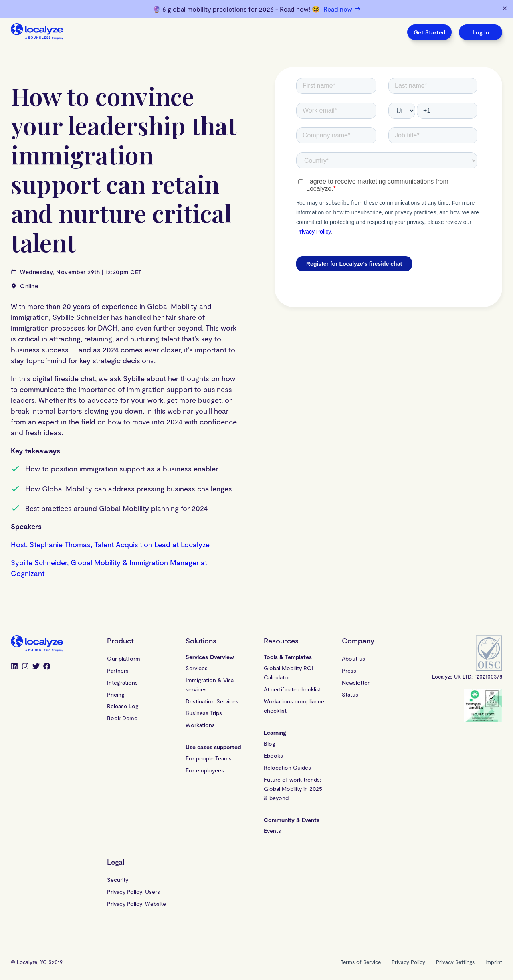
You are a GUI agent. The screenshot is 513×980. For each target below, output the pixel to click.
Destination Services (212, 701)
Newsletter (356, 682)
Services (197, 668)
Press (349, 670)
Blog (270, 743)
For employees (205, 770)
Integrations (122, 682)
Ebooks (273, 755)
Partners (118, 670)
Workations (200, 725)
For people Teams (209, 758)
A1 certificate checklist (292, 689)
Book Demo (122, 718)
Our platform (124, 658)
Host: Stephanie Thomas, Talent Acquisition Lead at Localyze (110, 544)
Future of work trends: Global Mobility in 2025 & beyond (294, 789)
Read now (342, 9)
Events (272, 831)
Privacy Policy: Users (133, 892)
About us (353, 658)
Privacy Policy (408, 962)
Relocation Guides (287, 767)
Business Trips (204, 713)
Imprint (494, 962)
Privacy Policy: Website (136, 904)
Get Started (429, 32)
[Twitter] (36, 667)
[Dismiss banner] (505, 9)
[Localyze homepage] (37, 32)
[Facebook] (47, 667)
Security (118, 880)
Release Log (123, 706)
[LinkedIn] (14, 667)
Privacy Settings (455, 962)
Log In (481, 32)
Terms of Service (361, 962)
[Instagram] (25, 667)
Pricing (116, 694)
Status (350, 694)
